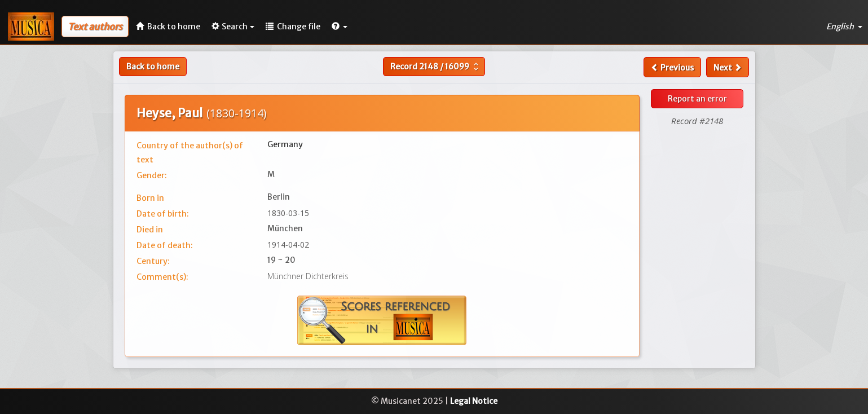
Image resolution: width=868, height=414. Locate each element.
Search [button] (233, 27)
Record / (436, 67)
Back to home (153, 67)
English (844, 27)
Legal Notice (474, 401)
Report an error (697, 99)
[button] (340, 27)
